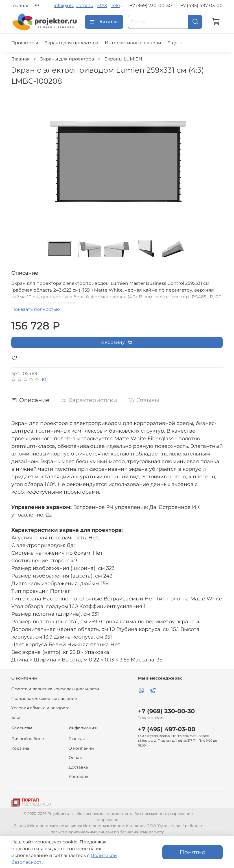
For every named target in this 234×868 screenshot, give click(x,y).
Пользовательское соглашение (44, 698)
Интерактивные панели (133, 43)
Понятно (193, 852)
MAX (102, 6)
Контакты (78, 776)
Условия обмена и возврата (40, 708)
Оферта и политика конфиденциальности (55, 689)
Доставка (78, 767)
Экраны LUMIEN (123, 59)
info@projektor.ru (74, 6)
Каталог (104, 22)
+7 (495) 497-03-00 (202, 6)
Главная (20, 6)
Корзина (20, 748)
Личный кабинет (29, 739)
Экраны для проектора (71, 43)
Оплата (76, 758)
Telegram (121, 6)
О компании (81, 748)
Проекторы (25, 43)
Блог (16, 717)
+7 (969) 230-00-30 (151, 6)
